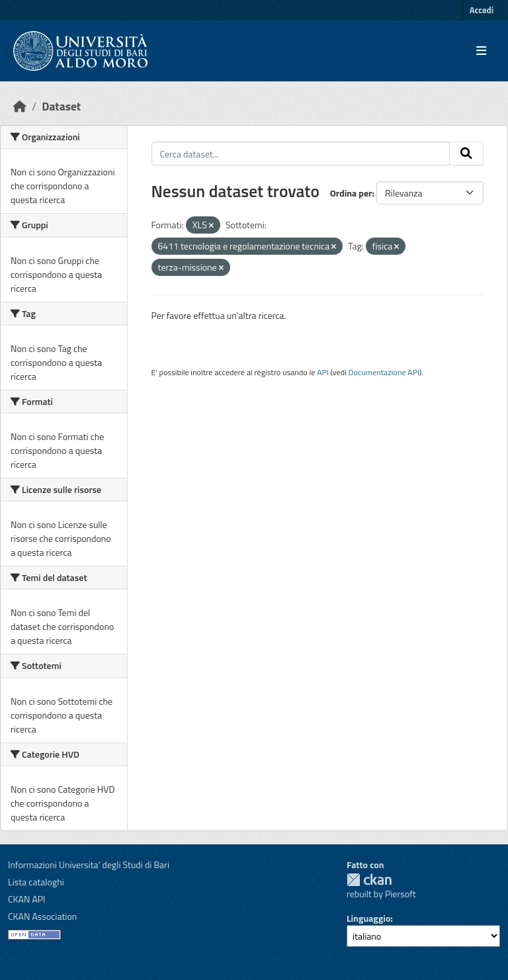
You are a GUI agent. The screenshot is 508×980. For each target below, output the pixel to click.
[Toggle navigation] (481, 51)
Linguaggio (368, 918)
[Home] (20, 106)
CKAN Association (42, 916)
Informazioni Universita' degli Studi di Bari (89, 865)
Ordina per (351, 193)
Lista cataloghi (36, 882)
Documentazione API (384, 372)
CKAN (369, 880)
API (323, 372)
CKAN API (27, 899)
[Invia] (466, 154)
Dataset (61, 106)
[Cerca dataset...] (301, 154)
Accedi (482, 10)
